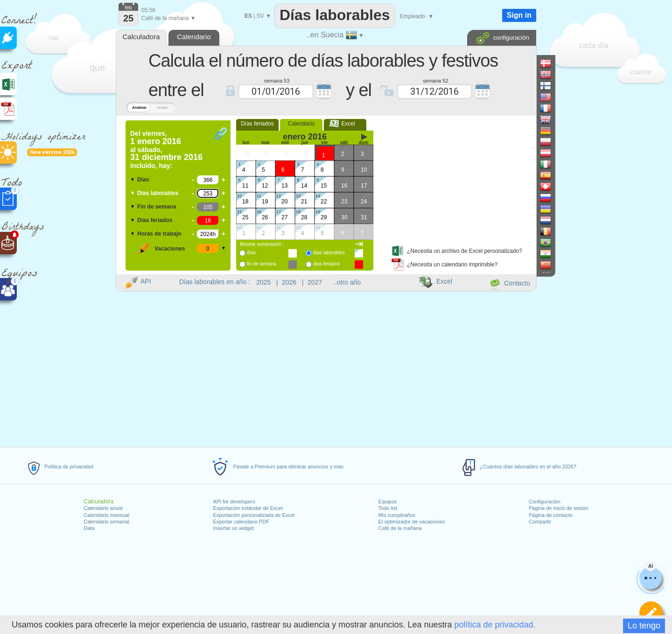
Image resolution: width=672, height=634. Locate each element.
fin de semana (262, 264)
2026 (289, 282)
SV (260, 16)
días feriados (326, 264)
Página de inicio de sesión (559, 508)
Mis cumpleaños (397, 515)
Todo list (388, 508)
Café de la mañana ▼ (169, 18)
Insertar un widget (233, 528)
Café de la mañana (400, 528)
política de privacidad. (495, 625)
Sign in (519, 15)
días (251, 253)
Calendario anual (103, 508)
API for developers (234, 502)
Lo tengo (644, 626)
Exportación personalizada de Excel (254, 515)
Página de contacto (551, 515)
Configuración (545, 502)
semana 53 (277, 80)
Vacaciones (170, 249)
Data (89, 528)
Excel (345, 124)
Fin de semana (157, 207)
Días (143, 180)
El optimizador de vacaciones (412, 522)
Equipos (388, 502)
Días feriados (155, 220)
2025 (263, 282)
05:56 (148, 10)
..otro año (347, 282)
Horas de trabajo (159, 234)
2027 (315, 282)
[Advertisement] (457, 179)
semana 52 (435, 80)
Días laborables (158, 193)
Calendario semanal (106, 522)
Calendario (301, 124)
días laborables (329, 253)
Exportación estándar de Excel (248, 508)
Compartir (540, 522)
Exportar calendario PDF (241, 522)
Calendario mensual (106, 515)
